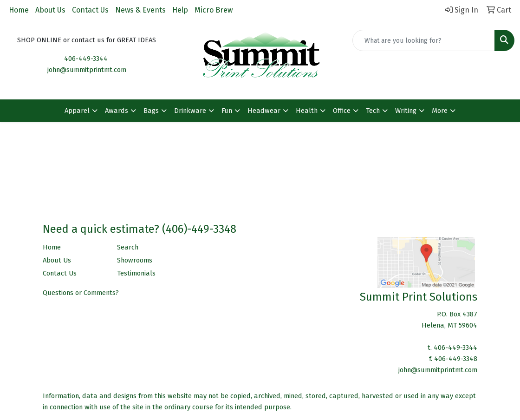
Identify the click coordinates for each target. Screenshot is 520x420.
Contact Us (90, 10)
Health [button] (307, 111)
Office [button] (342, 111)
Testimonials (136, 273)
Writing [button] (406, 111)
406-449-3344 (86, 59)
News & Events (140, 10)
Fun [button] (227, 111)
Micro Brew (214, 10)
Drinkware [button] (190, 111)
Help (180, 10)
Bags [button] (151, 111)
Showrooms (135, 260)
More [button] (440, 111)
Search (128, 247)
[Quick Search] (424, 40)
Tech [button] (373, 111)
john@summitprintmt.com (87, 70)
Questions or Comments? (81, 293)
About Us (50, 10)
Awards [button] (117, 111)
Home (19, 10)
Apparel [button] (77, 111)
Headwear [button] (264, 111)
